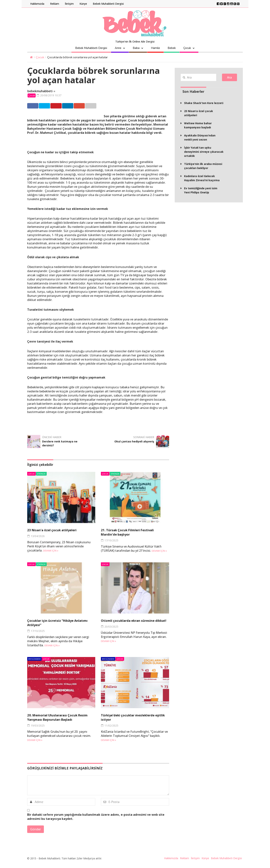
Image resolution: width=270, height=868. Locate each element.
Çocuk (187, 48)
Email (131, 106)
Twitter (55, 106)
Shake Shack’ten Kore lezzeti (204, 103)
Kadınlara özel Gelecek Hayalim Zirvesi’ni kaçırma (202, 178)
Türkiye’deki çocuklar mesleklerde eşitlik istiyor (134, 718)
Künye (83, 4)
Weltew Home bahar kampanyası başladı (198, 125)
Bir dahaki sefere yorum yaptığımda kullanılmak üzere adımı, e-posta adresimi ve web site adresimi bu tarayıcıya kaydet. (96, 821)
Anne (118, 48)
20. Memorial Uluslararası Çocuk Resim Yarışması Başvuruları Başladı (58, 720)
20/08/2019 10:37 (50, 95)
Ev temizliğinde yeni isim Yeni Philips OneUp (201, 190)
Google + (113, 106)
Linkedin (93, 106)
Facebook (36, 106)
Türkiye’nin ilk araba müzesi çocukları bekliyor (203, 166)
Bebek (172, 48)
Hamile (155, 48)
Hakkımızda (37, 4)
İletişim (69, 4)
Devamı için (51, 551)
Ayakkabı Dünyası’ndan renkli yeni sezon (200, 137)
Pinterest (74, 106)
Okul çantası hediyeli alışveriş (138, 444)
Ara (229, 77)
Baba (136, 48)
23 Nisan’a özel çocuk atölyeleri (57, 530)
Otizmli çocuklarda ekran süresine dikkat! (134, 623)
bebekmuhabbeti (40, 91)
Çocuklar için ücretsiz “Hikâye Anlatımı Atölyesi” (56, 623)
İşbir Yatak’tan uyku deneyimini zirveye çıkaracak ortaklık (204, 152)
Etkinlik (41, 474)
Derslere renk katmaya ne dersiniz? (62, 444)
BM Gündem (34, 659)
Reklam (55, 4)
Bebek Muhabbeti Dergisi (108, 4)
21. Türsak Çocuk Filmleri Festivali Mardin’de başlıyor (134, 532)
